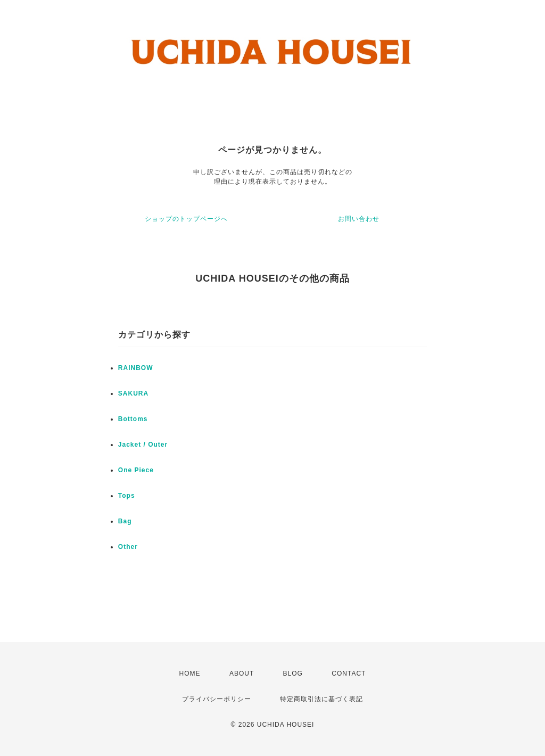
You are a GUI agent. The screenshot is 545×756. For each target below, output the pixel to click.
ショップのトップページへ (186, 219)
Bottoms (133, 419)
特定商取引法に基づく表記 (321, 699)
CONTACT (349, 673)
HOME (190, 673)
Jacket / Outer (143, 445)
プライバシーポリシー (217, 699)
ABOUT (242, 673)
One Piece (136, 470)
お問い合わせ (359, 219)
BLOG (293, 673)
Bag (125, 521)
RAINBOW (136, 368)
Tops (127, 496)
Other (128, 547)
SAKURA (133, 393)
